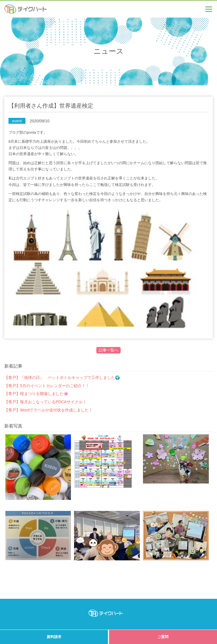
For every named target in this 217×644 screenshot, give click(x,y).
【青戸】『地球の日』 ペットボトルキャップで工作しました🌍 (62, 378)
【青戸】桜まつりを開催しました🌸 (36, 394)
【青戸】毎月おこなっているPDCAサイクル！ (45, 402)
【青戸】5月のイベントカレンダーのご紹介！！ (47, 386)
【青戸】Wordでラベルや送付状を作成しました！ (48, 410)
